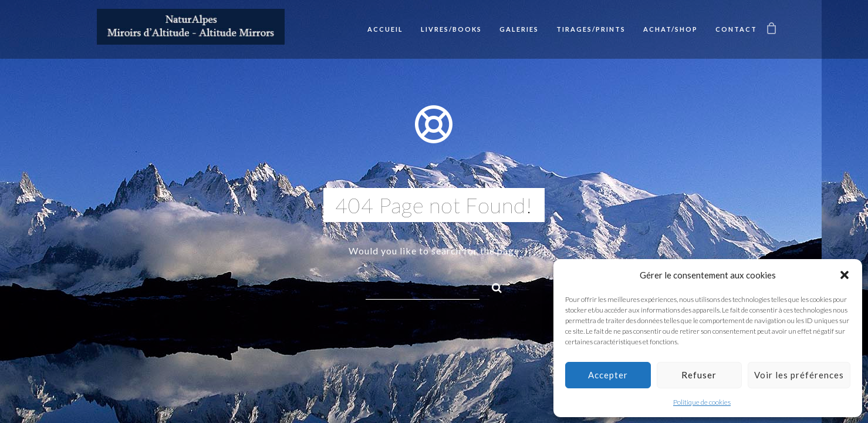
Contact (736, 29)
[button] (845, 275)
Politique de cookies (702, 402)
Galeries (519, 29)
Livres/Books (451, 29)
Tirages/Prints (591, 29)
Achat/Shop (671, 29)
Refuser (699, 375)
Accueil (385, 29)
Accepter (608, 375)
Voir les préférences (799, 375)
